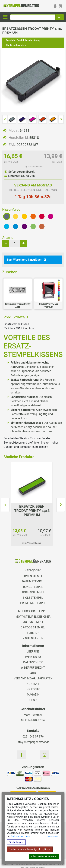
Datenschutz (33, 662)
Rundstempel (33, 587)
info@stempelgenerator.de (33, 742)
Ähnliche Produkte (16, 45)
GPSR (33, 700)
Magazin (33, 695)
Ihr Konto (33, 689)
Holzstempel (33, 598)
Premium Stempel (33, 603)
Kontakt (33, 684)
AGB (33, 673)
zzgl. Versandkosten (33, 167)
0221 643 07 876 (33, 737)
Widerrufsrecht (33, 668)
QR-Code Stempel (33, 627)
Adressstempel (33, 592)
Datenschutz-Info (20, 836)
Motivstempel (33, 622)
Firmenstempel (33, 576)
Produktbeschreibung (29, 40)
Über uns (33, 652)
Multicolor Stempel (33, 611)
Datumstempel (33, 581)
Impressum (53, 836)
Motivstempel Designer (33, 617)
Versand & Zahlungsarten (33, 678)
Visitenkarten (33, 638)
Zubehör (10, 40)
